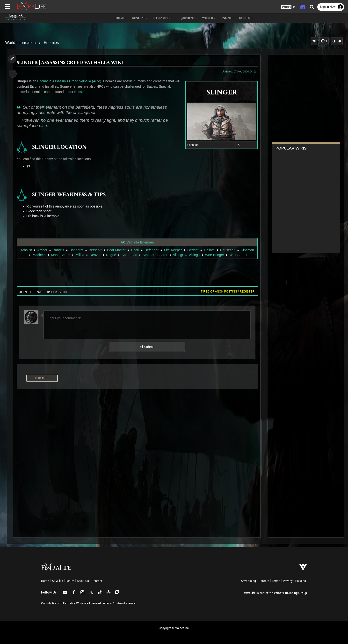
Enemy (43, 81)
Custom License (124, 603)
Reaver (95, 255)
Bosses (81, 92)
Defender (152, 250)
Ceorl (135, 250)
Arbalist (26, 250)
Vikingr (178, 255)
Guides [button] (245, 18)
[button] (288, 7)
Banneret (76, 250)
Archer (42, 250)
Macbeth (39, 255)
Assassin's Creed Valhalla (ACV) (78, 81)
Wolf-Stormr (238, 255)
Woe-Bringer (214, 255)
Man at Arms (61, 255)
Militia (80, 255)
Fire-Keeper (173, 250)
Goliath (209, 250)
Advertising (248, 581)
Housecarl (228, 250)
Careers (264, 581)
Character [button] (163, 18)
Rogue (111, 255)
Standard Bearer (155, 255)
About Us (83, 581)
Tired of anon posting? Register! (227, 292)
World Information (21, 43)
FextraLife (249, 593)
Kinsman (247, 250)
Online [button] (227, 18)
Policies (301, 581)
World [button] (209, 18)
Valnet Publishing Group (290, 593)
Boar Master (116, 250)
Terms (276, 581)
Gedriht (193, 250)
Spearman (129, 255)
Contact (97, 581)
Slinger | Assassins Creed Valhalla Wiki (71, 63)
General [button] (140, 18)
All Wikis (57, 581)
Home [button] (121, 18)
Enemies (51, 43)
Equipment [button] (187, 18)
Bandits (58, 250)
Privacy (288, 581)
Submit (147, 347)
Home (45, 581)
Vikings (194, 255)
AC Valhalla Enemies (137, 242)
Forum (70, 581)
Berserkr (95, 250)
